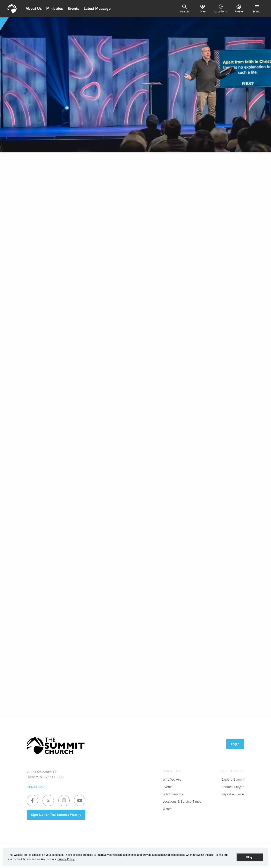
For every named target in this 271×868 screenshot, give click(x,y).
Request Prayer (233, 787)
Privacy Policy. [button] (66, 859)
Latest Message (97, 8)
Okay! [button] (250, 857)
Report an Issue (233, 794)
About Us (34, 8)
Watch (167, 809)
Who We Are (172, 779)
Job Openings (173, 794)
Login (235, 744)
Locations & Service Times (182, 801)
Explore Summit (233, 779)
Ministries (55, 8)
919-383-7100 (37, 787)
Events (73, 8)
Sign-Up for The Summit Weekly (56, 815)
